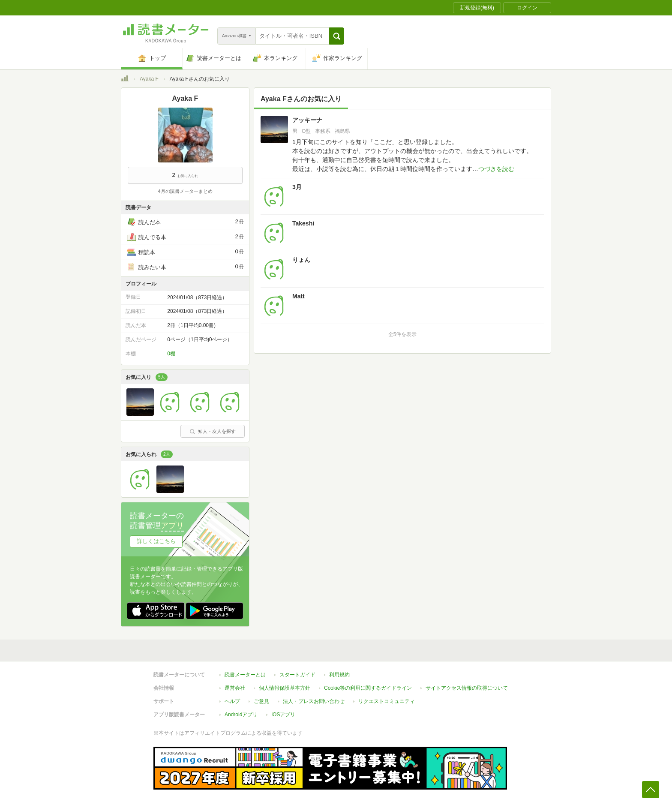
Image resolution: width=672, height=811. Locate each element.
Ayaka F (149, 79)
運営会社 (235, 688)
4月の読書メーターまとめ (185, 191)
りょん (301, 260)
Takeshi (303, 223)
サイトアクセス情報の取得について (467, 688)
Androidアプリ (241, 715)
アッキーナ (307, 120)
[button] (337, 36)
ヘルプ (232, 701)
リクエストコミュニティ (387, 701)
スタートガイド (297, 675)
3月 (297, 187)
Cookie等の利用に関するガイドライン (368, 688)
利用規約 (339, 675)
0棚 (171, 354)
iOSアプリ (283, 715)
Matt (298, 296)
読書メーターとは (245, 675)
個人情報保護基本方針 (285, 688)
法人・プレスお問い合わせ (314, 701)
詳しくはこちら (156, 541)
